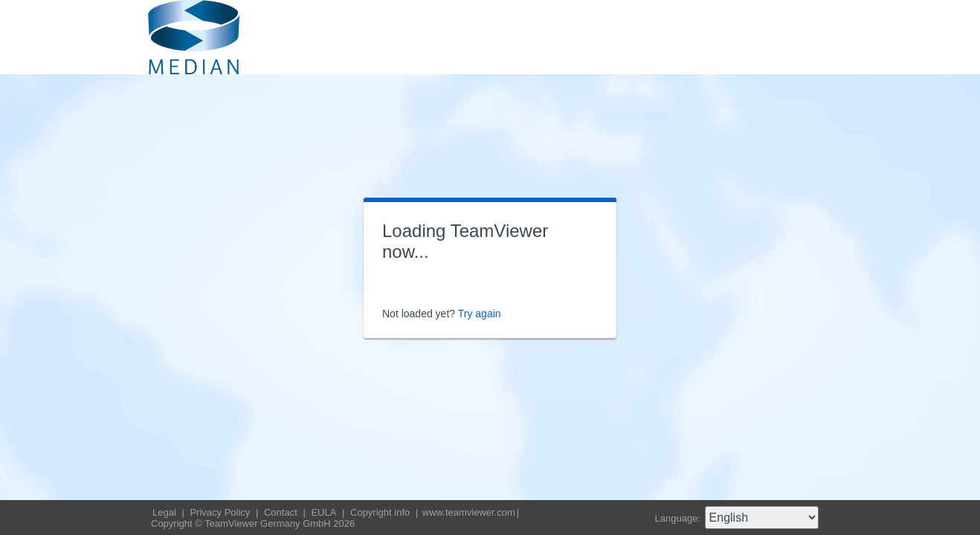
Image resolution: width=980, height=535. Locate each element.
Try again (480, 314)
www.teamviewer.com (469, 512)
